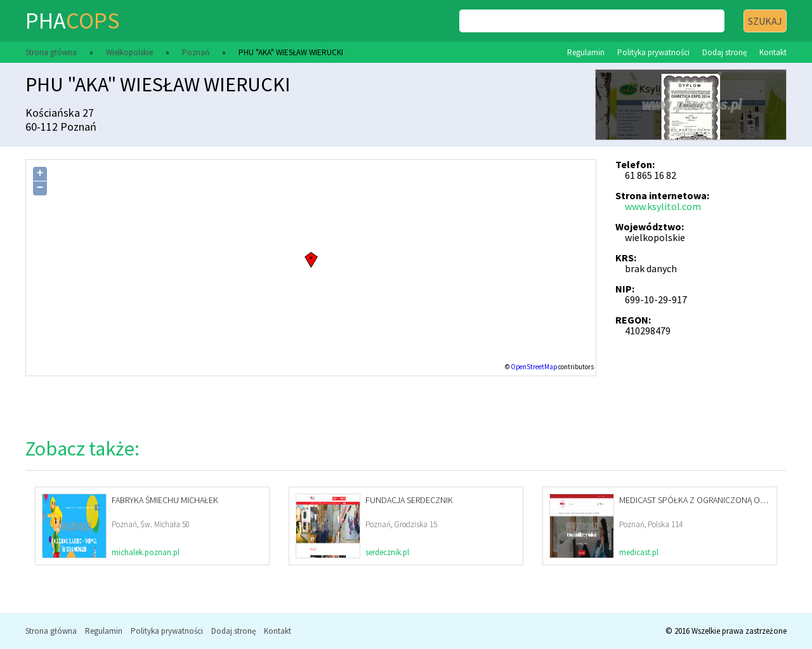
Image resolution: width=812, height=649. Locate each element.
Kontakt (773, 52)
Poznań (196, 52)
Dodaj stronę (724, 52)
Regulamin (586, 52)
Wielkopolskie (129, 52)
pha (72, 21)
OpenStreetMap (534, 367)
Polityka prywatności (653, 52)
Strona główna (51, 52)
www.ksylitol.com (663, 206)
